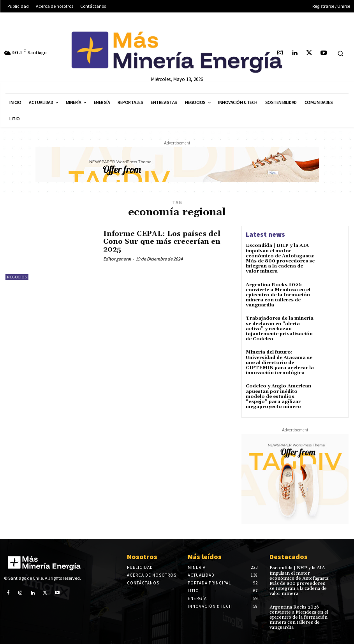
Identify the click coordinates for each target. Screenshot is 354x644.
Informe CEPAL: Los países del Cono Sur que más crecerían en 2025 (162, 242)
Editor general (117, 259)
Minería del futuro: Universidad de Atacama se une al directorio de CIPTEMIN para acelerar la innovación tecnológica (280, 362)
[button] (340, 53)
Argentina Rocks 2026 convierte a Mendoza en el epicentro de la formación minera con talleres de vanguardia (278, 295)
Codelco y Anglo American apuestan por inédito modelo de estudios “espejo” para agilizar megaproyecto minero (278, 396)
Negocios (17, 277)
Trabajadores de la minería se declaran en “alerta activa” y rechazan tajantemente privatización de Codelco (280, 329)
